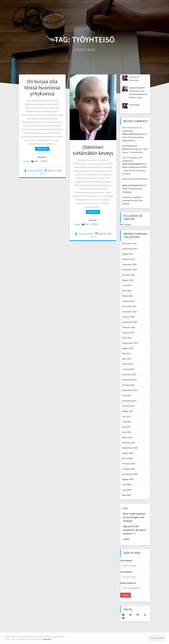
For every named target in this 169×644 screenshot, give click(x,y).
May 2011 (127, 427)
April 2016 (127, 291)
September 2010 (130, 448)
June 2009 (127, 490)
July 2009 (127, 484)
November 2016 (130, 270)
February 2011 (129, 443)
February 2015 (129, 327)
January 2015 (128, 333)
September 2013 (130, 343)
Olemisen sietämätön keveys (93, 150)
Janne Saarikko (35, 171)
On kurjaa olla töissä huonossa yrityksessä (42, 87)
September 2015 (130, 322)
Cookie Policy (47, 639)
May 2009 (127, 495)
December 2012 (129, 374)
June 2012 (127, 395)
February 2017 (129, 259)
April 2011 (127, 432)
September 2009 (130, 474)
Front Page (134, 105)
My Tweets (126, 225)
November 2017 (130, 243)
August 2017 (128, 254)
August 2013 (128, 348)
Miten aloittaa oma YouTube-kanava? (133, 200)
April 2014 (127, 338)
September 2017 (130, 249)
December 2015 (129, 306)
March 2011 (127, 437)
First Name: (126, 561)
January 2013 (128, 369)
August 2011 (128, 411)
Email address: (128, 583)
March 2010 (127, 458)
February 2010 (129, 464)
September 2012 (130, 390)
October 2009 (128, 469)
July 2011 (127, 416)
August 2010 (128, 453)
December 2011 (129, 401)
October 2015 (128, 317)
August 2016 (128, 280)
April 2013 (127, 359)
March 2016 (127, 296)
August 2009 (128, 479)
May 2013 (127, 353)
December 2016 (129, 264)
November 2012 (130, 380)
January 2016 (128, 301)
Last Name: (126, 572)
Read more (42, 149)
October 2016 (128, 275)
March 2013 (127, 364)
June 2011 (127, 422)
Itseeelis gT (128, 197)
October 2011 (128, 406)
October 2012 (128, 385)
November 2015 (130, 312)
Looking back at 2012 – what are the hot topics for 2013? (134, 170)
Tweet (26, 161)
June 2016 (127, 285)
